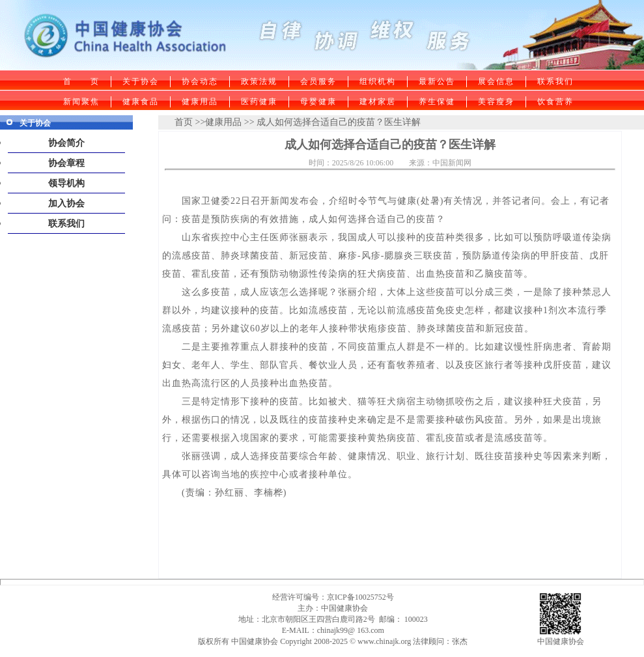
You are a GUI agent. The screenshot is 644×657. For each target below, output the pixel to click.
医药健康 (259, 102)
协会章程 (66, 163)
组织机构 (378, 81)
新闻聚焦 (81, 102)
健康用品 (200, 102)
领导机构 (66, 183)
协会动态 (200, 81)
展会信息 (496, 81)
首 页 (81, 81)
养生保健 (437, 102)
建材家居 (378, 102)
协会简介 (66, 143)
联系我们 (555, 81)
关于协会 (141, 81)
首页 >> (190, 122)
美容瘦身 (496, 102)
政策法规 (259, 81)
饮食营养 (555, 102)
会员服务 (318, 81)
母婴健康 (318, 102)
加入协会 (66, 203)
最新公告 (437, 81)
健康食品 (141, 102)
